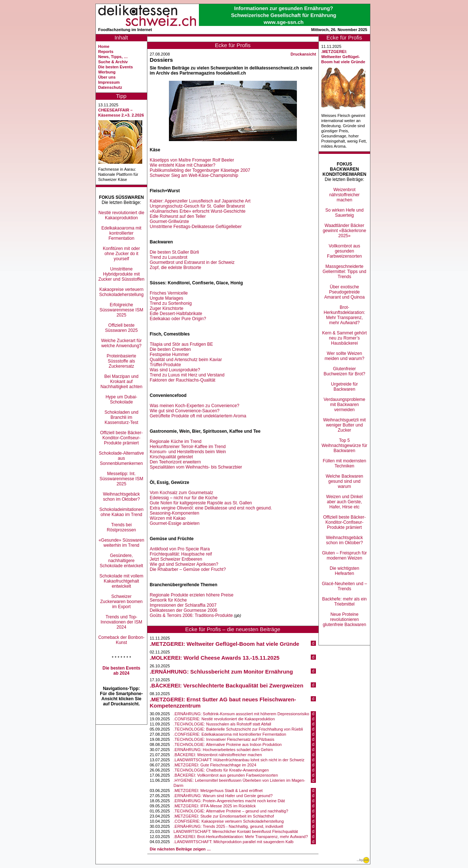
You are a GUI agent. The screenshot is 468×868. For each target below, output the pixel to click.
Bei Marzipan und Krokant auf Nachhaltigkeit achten (122, 382)
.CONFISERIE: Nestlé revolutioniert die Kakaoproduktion (224, 719)
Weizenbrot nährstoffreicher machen (344, 195)
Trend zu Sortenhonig (171, 303)
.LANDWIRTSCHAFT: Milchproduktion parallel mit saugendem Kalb (234, 842)
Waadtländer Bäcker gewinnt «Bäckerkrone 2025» (345, 231)
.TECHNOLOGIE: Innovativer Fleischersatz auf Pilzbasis (224, 739)
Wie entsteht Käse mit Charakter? (183, 165)
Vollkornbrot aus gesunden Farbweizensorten (344, 251)
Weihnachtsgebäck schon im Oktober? (121, 497)
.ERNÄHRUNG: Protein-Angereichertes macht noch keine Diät (229, 801)
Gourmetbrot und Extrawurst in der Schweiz (192, 262)
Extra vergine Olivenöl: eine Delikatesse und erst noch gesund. (211, 508)
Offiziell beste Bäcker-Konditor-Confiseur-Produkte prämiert (122, 438)
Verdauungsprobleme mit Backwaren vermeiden (344, 405)
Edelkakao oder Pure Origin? (178, 319)
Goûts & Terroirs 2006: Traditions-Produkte (191, 615)
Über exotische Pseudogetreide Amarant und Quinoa (345, 292)
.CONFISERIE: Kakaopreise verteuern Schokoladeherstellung (229, 821)
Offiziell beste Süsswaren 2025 (121, 328)
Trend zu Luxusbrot (169, 257)
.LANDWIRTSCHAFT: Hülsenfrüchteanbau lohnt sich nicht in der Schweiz (239, 760)
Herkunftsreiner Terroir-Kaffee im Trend (188, 447)
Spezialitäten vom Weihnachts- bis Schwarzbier (196, 467)
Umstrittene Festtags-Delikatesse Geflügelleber (196, 227)
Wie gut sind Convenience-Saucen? (185, 411)
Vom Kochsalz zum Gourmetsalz (182, 493)
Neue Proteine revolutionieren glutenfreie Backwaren (345, 619)
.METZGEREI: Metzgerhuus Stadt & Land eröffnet (218, 791)
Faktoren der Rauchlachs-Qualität (183, 380)
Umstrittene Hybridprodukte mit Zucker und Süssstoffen (121, 274)
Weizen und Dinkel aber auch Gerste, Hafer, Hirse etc (344, 502)
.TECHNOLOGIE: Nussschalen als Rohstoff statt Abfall (222, 724)
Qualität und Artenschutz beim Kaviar (186, 360)
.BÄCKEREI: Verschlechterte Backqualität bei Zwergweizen (227, 685)
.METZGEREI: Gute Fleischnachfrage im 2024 (215, 765)
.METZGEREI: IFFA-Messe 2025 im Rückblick (215, 806)
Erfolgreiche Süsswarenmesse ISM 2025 (121, 310)
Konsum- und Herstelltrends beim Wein (188, 452)
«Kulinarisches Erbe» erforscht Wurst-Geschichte (198, 211)
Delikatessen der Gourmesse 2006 (184, 610)
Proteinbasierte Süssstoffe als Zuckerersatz (122, 361)
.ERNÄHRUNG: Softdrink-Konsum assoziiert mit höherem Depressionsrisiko (241, 714)
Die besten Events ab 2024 (121, 671)
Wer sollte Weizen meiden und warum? (345, 356)
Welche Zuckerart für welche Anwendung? (121, 343)
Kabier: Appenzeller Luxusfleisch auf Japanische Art (200, 201)
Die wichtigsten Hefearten (345, 571)
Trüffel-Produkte (165, 365)
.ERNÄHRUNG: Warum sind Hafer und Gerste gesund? (223, 796)
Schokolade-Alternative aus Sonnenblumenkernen (121, 458)
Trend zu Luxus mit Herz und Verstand (187, 375)
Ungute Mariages (167, 298)
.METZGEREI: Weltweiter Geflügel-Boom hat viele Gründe (225, 644)
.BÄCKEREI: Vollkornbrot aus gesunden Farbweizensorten (226, 775)
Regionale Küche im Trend (176, 441)
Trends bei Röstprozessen (121, 527)
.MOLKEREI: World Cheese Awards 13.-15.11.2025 (215, 658)
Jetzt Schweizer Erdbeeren (176, 559)
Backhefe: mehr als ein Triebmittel (344, 602)
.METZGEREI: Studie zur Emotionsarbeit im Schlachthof (224, 816)
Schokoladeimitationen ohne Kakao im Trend (122, 512)
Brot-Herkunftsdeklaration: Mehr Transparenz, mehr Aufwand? (344, 315)
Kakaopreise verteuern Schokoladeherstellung (121, 292)
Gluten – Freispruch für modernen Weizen (345, 556)
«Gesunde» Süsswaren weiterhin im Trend (122, 543)
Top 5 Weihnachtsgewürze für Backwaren (344, 446)
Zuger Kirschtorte (167, 308)
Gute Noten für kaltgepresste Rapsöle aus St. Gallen (201, 503)
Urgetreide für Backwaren (344, 387)
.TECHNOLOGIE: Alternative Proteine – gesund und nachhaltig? (231, 811)
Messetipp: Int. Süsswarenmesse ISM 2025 (121, 479)
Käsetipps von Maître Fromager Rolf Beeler (192, 160)
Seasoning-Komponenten (175, 513)
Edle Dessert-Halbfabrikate (176, 314)
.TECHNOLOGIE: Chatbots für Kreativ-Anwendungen (221, 770)
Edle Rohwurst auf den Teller (178, 216)
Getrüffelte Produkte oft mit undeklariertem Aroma (198, 416)
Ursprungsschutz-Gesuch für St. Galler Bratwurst (197, 206)
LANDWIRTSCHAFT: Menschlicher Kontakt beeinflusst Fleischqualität (236, 831)
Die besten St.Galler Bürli (175, 252)
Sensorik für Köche (168, 600)
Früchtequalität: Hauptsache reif (181, 554)
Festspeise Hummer (169, 355)
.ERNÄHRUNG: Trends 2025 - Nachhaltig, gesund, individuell (229, 826)
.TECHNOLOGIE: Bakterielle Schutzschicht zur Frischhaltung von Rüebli (238, 729)
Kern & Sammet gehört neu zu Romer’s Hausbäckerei (344, 338)
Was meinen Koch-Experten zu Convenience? (195, 406)
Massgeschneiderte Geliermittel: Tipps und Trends (344, 272)
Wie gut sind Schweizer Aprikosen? (184, 564)
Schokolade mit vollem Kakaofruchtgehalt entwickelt (121, 581)
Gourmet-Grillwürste (169, 221)
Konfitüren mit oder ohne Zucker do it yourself (121, 254)
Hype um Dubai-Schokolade (122, 399)
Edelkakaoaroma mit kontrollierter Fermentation (121, 233)
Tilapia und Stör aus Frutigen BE (182, 344)
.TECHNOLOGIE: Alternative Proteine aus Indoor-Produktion (228, 744)
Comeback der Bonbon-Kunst (122, 640)
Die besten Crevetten (171, 349)
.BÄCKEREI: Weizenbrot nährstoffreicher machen (218, 755)
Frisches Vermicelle (169, 293)
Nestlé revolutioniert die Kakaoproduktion (121, 215)
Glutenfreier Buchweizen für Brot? (344, 371)
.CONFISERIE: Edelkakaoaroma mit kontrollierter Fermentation (230, 734)
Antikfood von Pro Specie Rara (180, 549)
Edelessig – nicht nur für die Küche (184, 498)
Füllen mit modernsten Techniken (345, 463)
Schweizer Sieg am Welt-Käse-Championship (194, 175)
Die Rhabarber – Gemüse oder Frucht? (188, 569)
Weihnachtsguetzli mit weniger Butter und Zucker (345, 425)
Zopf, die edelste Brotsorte (176, 268)
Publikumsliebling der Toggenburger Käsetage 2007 (200, 170)
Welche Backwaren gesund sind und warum (345, 481)
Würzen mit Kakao (168, 518)
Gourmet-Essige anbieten (175, 523)
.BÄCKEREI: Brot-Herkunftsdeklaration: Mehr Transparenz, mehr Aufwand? (241, 837)
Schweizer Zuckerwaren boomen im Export (121, 602)
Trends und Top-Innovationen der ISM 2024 (121, 622)
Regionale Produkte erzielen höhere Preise (192, 595)
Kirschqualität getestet (171, 457)
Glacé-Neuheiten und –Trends (344, 586)
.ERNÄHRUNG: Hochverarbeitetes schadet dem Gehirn (223, 750)
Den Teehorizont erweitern (175, 462)
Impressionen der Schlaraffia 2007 (183, 605)
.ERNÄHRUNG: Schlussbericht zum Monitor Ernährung (222, 672)
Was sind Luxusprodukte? (175, 370)
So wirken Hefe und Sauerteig (345, 213)
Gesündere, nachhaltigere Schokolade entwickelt (122, 561)
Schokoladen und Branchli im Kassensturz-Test (122, 417)
